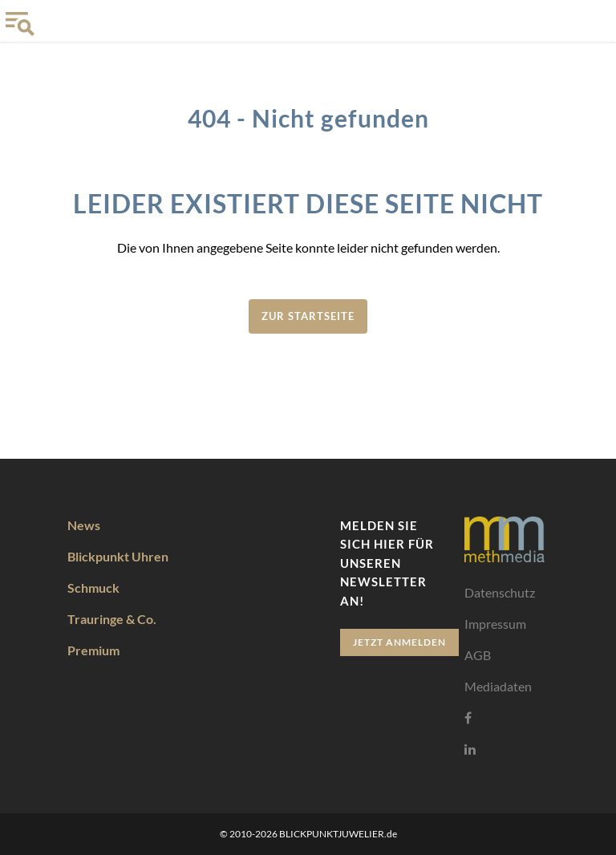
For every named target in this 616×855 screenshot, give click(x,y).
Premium (93, 649)
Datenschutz (500, 592)
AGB (478, 654)
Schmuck (93, 587)
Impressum (495, 623)
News (84, 524)
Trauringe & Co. (112, 618)
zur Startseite (308, 316)
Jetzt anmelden (399, 641)
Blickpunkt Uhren (118, 555)
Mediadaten (498, 685)
